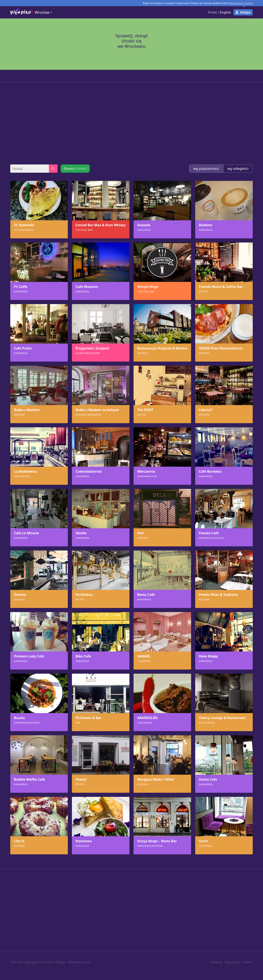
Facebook (216, 962)
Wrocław (42, 6)
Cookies (247, 962)
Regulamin (232, 962)
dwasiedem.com (79, 962)
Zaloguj (245, 6)
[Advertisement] (131, 123)
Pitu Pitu (17, 962)
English (225, 6)
